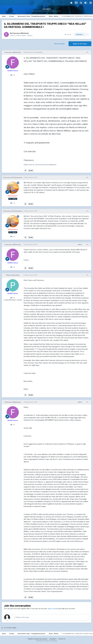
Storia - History (27, 35)
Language (53, 639)
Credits (30, 639)
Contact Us (62, 639)
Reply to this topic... (22, 617)
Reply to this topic (80, 44)
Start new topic (59, 44)
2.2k (13, 203)
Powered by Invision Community (46, 641)
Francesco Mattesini (20, 33)
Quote (31, 170)
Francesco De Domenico (13, 177)
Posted (30, 52)
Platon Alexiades (13, 275)
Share (68, 34)
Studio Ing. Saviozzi (41, 639)
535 (13, 298)
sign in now (52, 609)
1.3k (13, 75)
